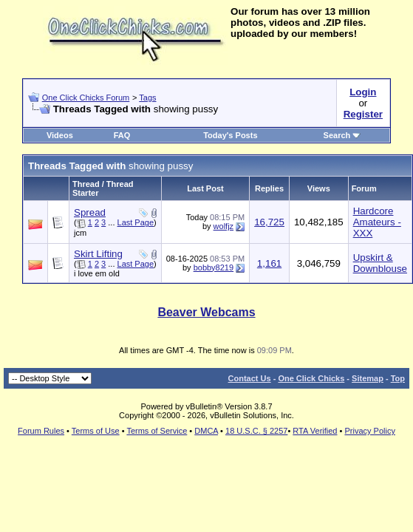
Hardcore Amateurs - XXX (377, 222)
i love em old (97, 273)
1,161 (269, 263)
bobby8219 (214, 267)
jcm (80, 233)
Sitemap (368, 378)
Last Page (136, 222)
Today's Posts (230, 135)
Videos (60, 135)
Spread (90, 212)
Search (342, 135)
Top (398, 378)
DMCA (206, 431)
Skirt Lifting (98, 254)
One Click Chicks (311, 378)
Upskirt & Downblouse (380, 263)
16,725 (269, 222)
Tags (147, 98)
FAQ (122, 135)
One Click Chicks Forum (86, 98)
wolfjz (224, 226)
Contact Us (250, 378)
